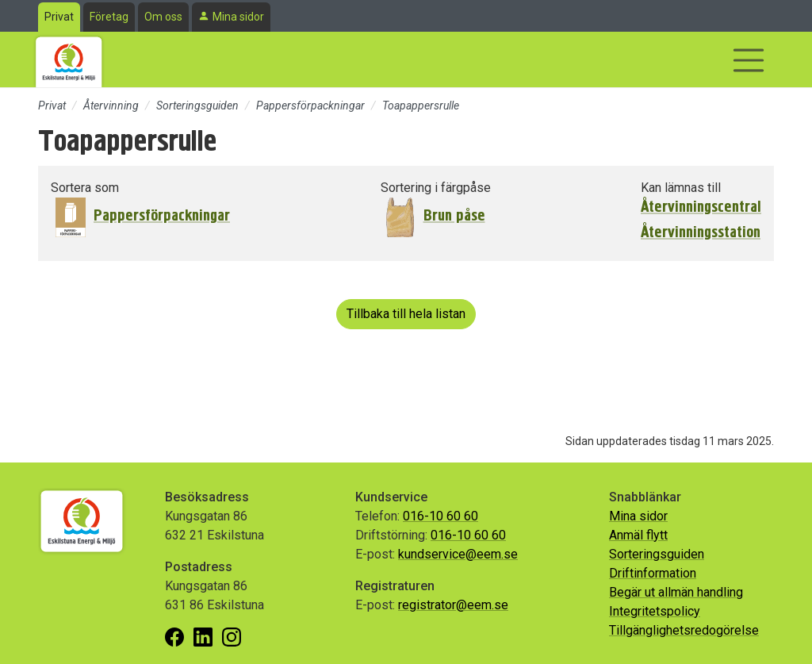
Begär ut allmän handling (676, 592)
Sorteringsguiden (197, 106)
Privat (59, 17)
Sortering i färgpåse (436, 188)
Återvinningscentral (701, 207)
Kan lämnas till (681, 188)
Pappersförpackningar (310, 106)
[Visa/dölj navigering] (749, 60)
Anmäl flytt (638, 535)
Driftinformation (653, 573)
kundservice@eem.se (458, 554)
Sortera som (85, 188)
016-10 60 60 (440, 516)
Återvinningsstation (701, 232)
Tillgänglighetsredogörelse (684, 630)
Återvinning (111, 106)
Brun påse (454, 215)
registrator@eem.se (453, 605)
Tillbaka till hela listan (406, 314)
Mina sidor (238, 17)
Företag (109, 17)
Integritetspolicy (655, 611)
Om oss (163, 17)
